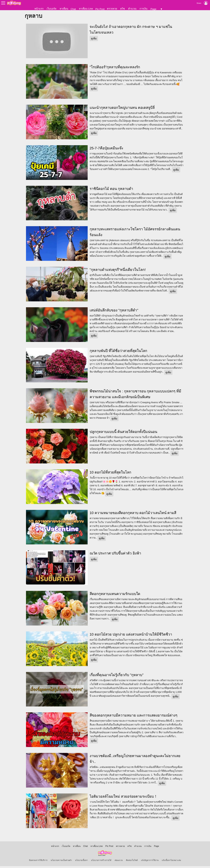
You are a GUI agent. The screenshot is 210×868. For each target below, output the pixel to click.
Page (153, 9)
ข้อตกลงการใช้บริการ (38, 862)
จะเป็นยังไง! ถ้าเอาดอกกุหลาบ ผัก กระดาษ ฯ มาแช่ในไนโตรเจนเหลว (131, 31)
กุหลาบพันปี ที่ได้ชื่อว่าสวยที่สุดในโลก (118, 353)
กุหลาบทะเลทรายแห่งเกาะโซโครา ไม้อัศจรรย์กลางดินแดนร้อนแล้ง (135, 234)
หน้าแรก (39, 9)
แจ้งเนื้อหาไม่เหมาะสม (171, 862)
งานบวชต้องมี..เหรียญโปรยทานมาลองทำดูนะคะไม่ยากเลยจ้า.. (135, 761)
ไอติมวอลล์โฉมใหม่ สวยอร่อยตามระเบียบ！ (124, 798)
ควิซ (123, 9)
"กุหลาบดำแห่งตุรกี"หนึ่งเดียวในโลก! (118, 272)
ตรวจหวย (112, 9)
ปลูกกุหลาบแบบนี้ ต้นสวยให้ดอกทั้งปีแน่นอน (123, 434)
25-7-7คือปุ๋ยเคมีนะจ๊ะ (106, 150)
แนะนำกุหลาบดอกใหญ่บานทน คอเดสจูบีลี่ (122, 110)
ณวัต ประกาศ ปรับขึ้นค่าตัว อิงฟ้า (115, 555)
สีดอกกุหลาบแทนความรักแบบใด (115, 596)
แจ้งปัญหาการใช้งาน (150, 862)
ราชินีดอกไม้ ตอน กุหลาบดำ (111, 191)
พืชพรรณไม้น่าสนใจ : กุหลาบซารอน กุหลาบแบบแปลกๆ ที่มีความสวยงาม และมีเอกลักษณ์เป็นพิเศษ (135, 396)
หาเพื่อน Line (86, 9)
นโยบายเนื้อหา (81, 862)
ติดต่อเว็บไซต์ (132, 862)
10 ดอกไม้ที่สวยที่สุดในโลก (110, 474)
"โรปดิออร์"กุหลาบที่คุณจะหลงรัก (115, 69)
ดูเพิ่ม (94, 40)
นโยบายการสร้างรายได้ (101, 862)
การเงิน (143, 9)
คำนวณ (132, 9)
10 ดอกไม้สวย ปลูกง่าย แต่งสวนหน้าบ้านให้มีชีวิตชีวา (131, 636)
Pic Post (100, 9)
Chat (73, 9)
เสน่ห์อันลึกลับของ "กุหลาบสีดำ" (114, 312)
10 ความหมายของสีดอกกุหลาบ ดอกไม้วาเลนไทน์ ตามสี (133, 515)
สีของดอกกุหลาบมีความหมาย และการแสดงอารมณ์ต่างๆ (133, 717)
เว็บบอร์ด (52, 9)
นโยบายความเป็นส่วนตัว (61, 862)
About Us (119, 862)
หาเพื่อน (64, 9)
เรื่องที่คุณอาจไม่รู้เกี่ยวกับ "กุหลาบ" (117, 677)
